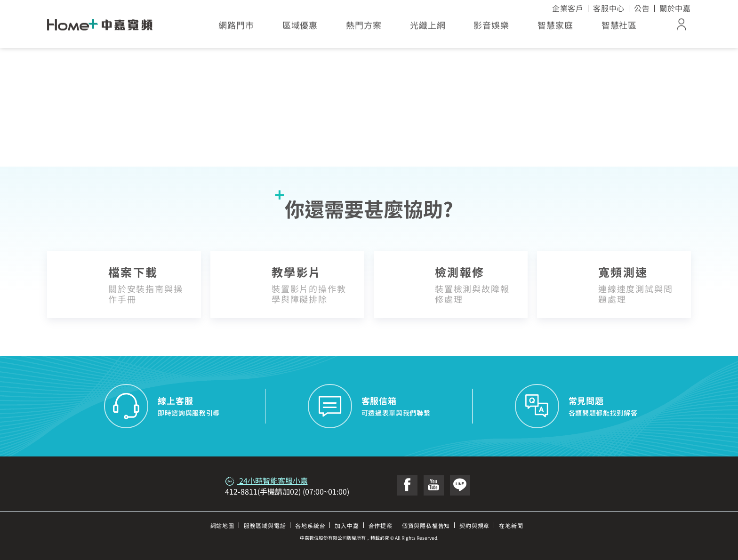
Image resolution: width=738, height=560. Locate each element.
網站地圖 (222, 525)
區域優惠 (300, 28)
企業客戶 (568, 8)
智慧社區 (619, 28)
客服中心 (609, 8)
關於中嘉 (675, 8)
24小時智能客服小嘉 (266, 480)
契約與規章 (474, 525)
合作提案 (381, 525)
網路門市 (236, 28)
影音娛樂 (491, 28)
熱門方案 (364, 28)
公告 (642, 8)
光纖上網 (428, 28)
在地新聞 (511, 525)
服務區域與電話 (265, 525)
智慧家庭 (555, 28)
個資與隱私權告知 (426, 525)
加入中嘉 (347, 525)
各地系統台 (310, 525)
